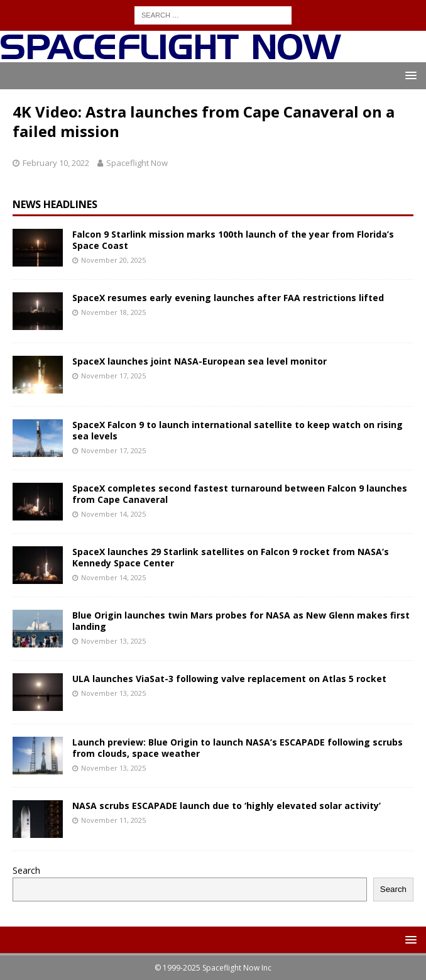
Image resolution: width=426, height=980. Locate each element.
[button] (409, 75)
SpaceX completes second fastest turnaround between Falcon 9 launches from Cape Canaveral (240, 494)
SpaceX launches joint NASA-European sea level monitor (199, 361)
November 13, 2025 (113, 641)
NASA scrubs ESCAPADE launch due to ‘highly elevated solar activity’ (227, 806)
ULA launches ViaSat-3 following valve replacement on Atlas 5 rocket (229, 679)
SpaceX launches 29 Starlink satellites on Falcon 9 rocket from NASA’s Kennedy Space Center (231, 557)
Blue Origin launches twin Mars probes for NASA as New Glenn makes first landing (241, 621)
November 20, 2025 (113, 260)
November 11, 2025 (113, 820)
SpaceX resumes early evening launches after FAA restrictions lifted (228, 298)
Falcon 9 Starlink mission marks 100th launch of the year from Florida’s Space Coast (233, 240)
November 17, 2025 (113, 376)
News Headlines (55, 204)
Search (26, 870)
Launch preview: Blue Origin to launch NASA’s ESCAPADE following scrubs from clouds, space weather (238, 748)
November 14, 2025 (113, 514)
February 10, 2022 (56, 163)
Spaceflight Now (137, 163)
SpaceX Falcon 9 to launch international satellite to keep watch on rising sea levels (238, 430)
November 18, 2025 (113, 312)
